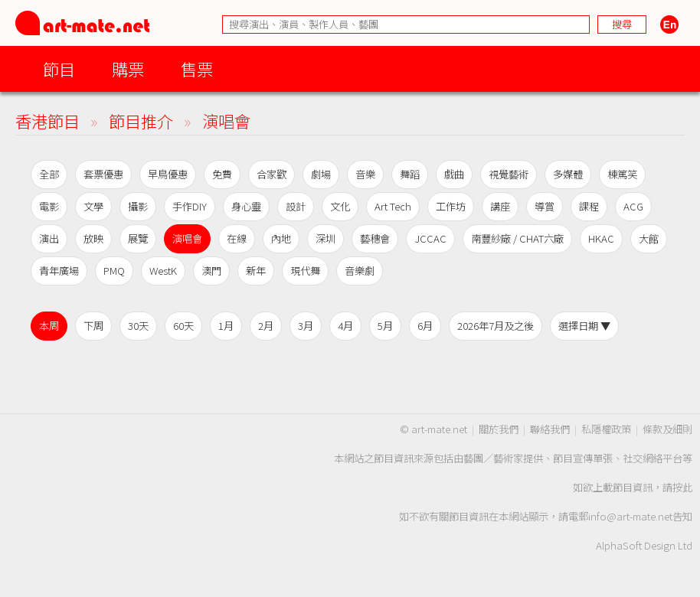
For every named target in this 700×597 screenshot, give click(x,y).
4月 (345, 326)
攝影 (138, 206)
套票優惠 (103, 174)
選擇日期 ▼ (584, 326)
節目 (59, 69)
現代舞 (305, 271)
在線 (237, 238)
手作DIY (190, 206)
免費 (222, 174)
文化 (340, 206)
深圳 (325, 238)
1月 (226, 326)
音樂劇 (360, 271)
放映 (93, 238)
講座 (500, 206)
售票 (197, 69)
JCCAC (430, 238)
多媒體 (568, 174)
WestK (163, 271)
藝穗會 (375, 238)
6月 (425, 326)
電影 (49, 206)
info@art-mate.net (630, 516)
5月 (385, 326)
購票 (128, 69)
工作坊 (451, 206)
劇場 (321, 174)
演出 (49, 238)
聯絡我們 (550, 429)
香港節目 (47, 121)
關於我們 (499, 429)
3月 (306, 326)
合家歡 (271, 174)
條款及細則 (667, 429)
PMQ (114, 271)
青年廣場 (59, 271)
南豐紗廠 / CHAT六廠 (517, 238)
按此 (682, 487)
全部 (49, 174)
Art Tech (393, 206)
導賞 (545, 206)
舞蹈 (410, 174)
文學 (93, 206)
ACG (633, 206)
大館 (649, 238)
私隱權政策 (606, 429)
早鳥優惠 (168, 174)
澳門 (211, 271)
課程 (589, 206)
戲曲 (454, 174)
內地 (281, 238)
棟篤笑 (622, 174)
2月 (266, 326)
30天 (138, 326)
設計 (296, 206)
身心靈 (246, 206)
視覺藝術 (509, 174)
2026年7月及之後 (496, 326)
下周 (93, 326)
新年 (256, 271)
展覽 (138, 238)
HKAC (601, 238)
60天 (183, 326)
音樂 (365, 174)
